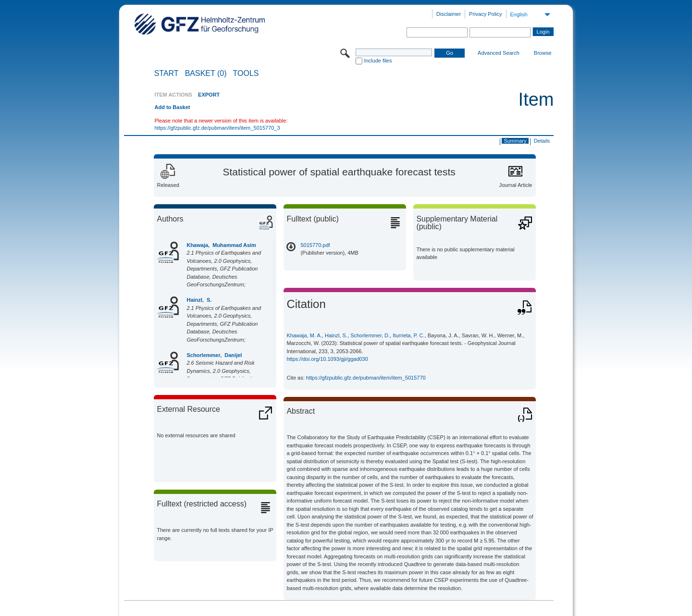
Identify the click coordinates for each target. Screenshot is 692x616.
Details (542, 141)
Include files (378, 61)
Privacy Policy (485, 14)
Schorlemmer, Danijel (214, 355)
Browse (543, 53)
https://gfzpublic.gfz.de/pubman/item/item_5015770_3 (217, 128)
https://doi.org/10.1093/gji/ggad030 (327, 359)
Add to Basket (172, 107)
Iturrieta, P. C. (408, 335)
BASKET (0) (206, 74)
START (167, 74)
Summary (515, 141)
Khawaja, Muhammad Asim (221, 245)
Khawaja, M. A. (304, 335)
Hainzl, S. (199, 300)
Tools (246, 74)
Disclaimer (449, 14)
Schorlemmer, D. (370, 335)
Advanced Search (499, 53)
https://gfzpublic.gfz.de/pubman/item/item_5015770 (366, 378)
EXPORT (209, 95)
